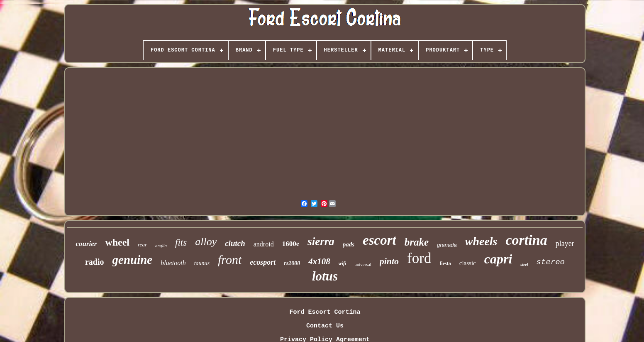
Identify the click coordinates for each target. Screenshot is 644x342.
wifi (343, 263)
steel (524, 264)
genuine (133, 260)
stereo (551, 262)
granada (447, 245)
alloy (206, 242)
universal (363, 264)
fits (181, 242)
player (565, 244)
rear (142, 245)
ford (419, 258)
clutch (235, 243)
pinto (389, 261)
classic (468, 263)
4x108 (319, 261)
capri (498, 259)
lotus (325, 276)
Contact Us (325, 326)
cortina (527, 240)
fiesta (445, 263)
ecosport (263, 262)
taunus (202, 263)
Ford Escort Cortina (325, 312)
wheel (117, 242)
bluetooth (173, 263)
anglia (161, 246)
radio (95, 262)
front (230, 260)
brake (417, 242)
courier (86, 244)
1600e (291, 244)
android (264, 244)
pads (349, 244)
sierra (321, 241)
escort (379, 240)
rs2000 (292, 263)
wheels (481, 241)
